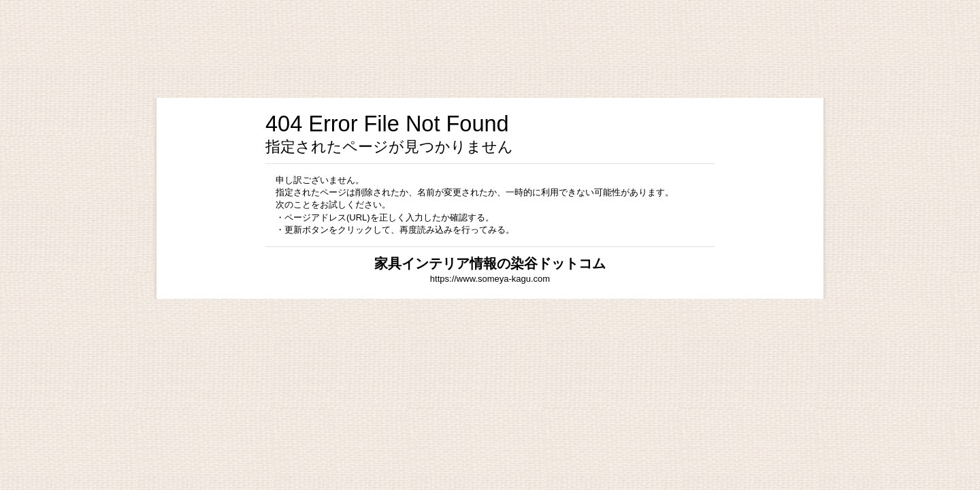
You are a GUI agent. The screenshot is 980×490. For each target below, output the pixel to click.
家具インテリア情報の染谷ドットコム (490, 263)
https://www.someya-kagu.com (490, 279)
